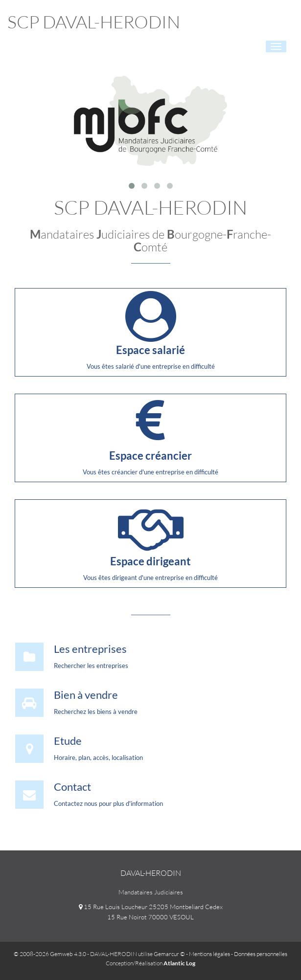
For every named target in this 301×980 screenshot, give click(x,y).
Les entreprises (90, 649)
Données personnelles (261, 954)
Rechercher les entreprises (91, 666)
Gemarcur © (169, 954)
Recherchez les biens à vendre (96, 712)
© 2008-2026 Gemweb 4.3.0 (50, 954)
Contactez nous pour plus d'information (108, 803)
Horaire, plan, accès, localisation (98, 757)
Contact (72, 787)
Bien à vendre (86, 695)
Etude (68, 741)
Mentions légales (209, 954)
